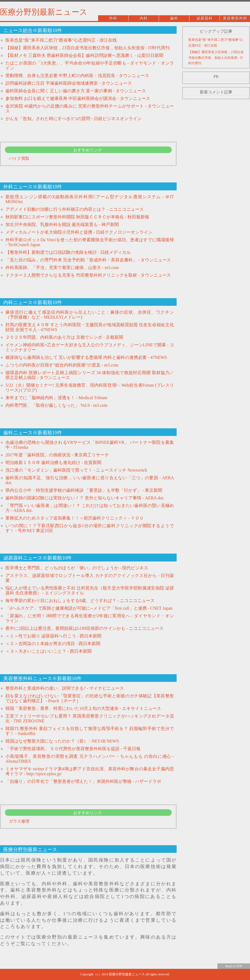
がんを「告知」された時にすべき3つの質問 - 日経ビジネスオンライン (74, 119)
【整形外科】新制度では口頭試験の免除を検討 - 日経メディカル (68, 252)
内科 (144, 18)
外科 (113, 18)
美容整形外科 (235, 18)
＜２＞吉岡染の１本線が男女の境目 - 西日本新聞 (53, 644)
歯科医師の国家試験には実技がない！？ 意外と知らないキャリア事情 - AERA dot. (85, 498)
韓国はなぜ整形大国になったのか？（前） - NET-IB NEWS (62, 741)
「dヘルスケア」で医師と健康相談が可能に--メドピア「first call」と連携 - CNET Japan (89, 608)
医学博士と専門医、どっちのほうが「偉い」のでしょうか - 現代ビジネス (77, 568)
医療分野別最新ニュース (44, 12)
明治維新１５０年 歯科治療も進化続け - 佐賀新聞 (53, 462)
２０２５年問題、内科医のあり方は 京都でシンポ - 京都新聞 (64, 337)
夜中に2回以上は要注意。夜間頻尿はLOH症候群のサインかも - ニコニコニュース (85, 628)
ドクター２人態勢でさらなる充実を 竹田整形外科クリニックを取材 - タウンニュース (88, 275)
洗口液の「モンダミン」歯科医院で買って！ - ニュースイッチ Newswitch (76, 470)
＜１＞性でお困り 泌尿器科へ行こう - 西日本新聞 (53, 636)
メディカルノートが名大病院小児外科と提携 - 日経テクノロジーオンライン (79, 232)
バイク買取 (19, 158)
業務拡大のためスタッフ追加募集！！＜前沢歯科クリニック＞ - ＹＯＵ (75, 518)
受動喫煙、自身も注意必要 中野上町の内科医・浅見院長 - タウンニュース (77, 76)
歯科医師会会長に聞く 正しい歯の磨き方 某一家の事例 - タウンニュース (76, 91)
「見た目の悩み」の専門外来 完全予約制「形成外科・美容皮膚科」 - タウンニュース (88, 260)
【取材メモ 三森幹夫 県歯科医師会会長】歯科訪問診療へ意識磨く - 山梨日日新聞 (84, 55)
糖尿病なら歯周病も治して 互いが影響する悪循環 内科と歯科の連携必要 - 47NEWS (86, 357)
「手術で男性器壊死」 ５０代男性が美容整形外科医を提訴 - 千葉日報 (73, 749)
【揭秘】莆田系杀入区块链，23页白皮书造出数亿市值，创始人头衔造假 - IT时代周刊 (87, 48)
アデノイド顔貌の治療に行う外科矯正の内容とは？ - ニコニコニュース (75, 209)
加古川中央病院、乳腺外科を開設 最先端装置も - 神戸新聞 (62, 225)
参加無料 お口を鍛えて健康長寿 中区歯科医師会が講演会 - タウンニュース (78, 98)
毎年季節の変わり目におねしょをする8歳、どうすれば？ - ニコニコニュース (80, 601)
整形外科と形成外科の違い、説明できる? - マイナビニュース (65, 688)
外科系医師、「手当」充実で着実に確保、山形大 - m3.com (62, 268)
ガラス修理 (19, 821)
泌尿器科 (205, 18)
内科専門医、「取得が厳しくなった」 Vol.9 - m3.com (56, 405)
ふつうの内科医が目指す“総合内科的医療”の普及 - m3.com (62, 365)
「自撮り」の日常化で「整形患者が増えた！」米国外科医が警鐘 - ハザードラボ (83, 781)
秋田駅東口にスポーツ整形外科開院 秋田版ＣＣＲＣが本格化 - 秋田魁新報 (77, 217)
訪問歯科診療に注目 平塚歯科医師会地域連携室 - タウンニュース (69, 83)
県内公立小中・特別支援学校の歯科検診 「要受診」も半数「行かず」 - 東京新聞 (84, 490)
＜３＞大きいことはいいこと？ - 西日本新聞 (49, 651)
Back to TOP (234, 966)
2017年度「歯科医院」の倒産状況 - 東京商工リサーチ (57, 455)
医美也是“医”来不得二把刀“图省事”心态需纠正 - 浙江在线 (61, 40)
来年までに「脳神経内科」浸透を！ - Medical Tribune (57, 398)
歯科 (174, 18)
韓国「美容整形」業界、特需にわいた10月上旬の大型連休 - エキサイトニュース (83, 708)
